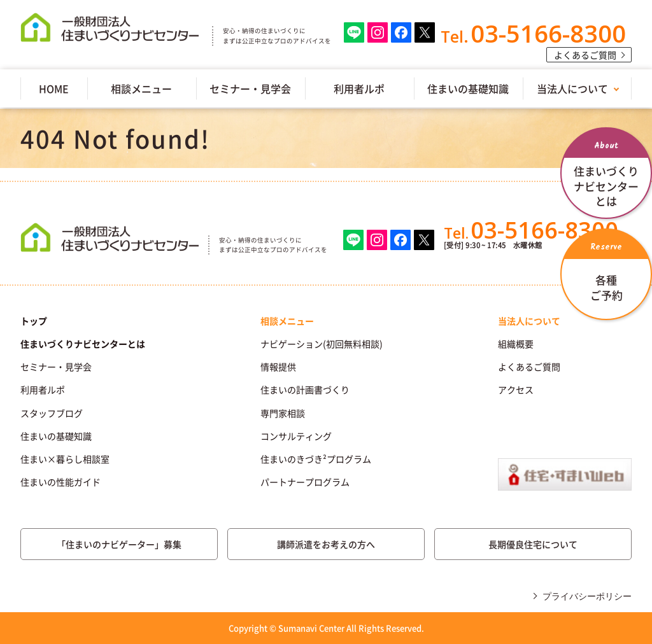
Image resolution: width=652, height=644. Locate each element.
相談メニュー (141, 88)
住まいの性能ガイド (60, 482)
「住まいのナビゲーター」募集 (119, 544)
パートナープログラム (305, 482)
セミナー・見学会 (250, 88)
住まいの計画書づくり (305, 389)
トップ (34, 321)
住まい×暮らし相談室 (65, 459)
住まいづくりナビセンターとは (83, 344)
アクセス (516, 389)
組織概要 (516, 344)
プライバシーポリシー (587, 596)
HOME (54, 88)
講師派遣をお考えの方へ (326, 544)
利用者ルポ (359, 88)
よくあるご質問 (585, 55)
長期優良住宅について (533, 544)
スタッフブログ (52, 413)
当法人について (572, 88)
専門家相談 (283, 413)
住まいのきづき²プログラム (316, 459)
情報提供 (278, 367)
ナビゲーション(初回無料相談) (322, 344)
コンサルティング (296, 436)
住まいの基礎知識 (468, 88)
